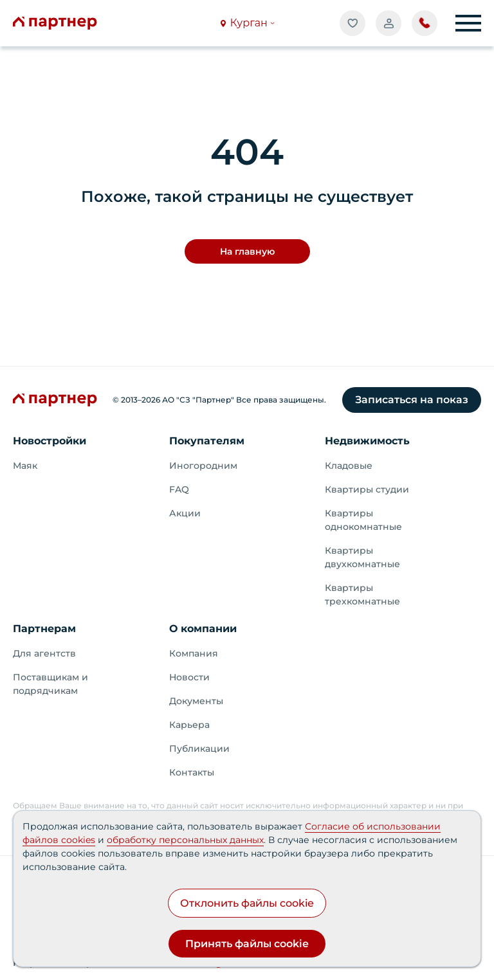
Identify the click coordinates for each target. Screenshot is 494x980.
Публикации (199, 749)
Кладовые (349, 466)
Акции (185, 513)
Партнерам (44, 629)
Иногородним (203, 466)
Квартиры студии (367, 489)
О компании (203, 629)
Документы (196, 701)
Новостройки (50, 441)
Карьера (189, 725)
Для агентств (44, 653)
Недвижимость (367, 441)
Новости (189, 677)
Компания (194, 653)
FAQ (179, 489)
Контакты (192, 772)
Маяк (25, 466)
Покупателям (207, 441)
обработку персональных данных (185, 840)
